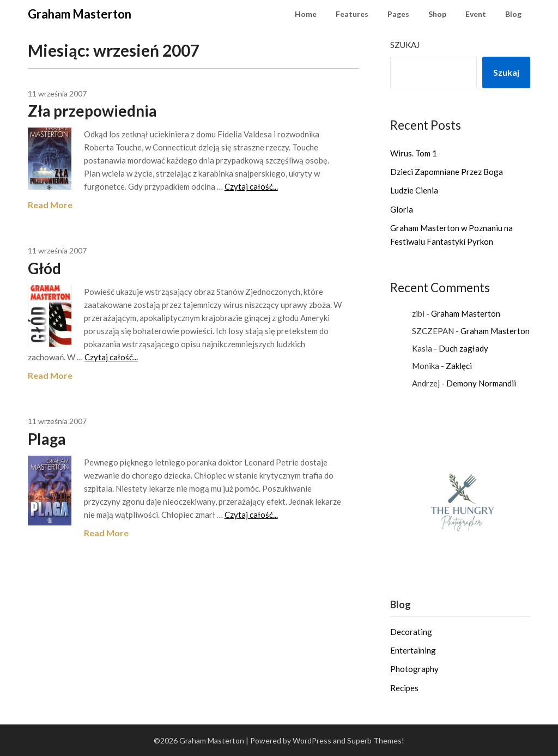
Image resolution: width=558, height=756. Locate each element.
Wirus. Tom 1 (414, 153)
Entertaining (413, 650)
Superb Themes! (376, 740)
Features (352, 14)
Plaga (47, 439)
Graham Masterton (80, 14)
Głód (44, 268)
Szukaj (405, 45)
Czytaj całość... (251, 186)
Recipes (404, 688)
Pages (398, 14)
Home (306, 14)
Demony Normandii (481, 383)
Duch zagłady (463, 348)
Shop (437, 14)
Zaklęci (459, 366)
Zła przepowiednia (92, 111)
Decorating (411, 632)
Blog (513, 14)
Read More (50, 205)
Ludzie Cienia (414, 190)
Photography (414, 669)
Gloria (402, 209)
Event (476, 14)
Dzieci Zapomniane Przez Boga (447, 172)
